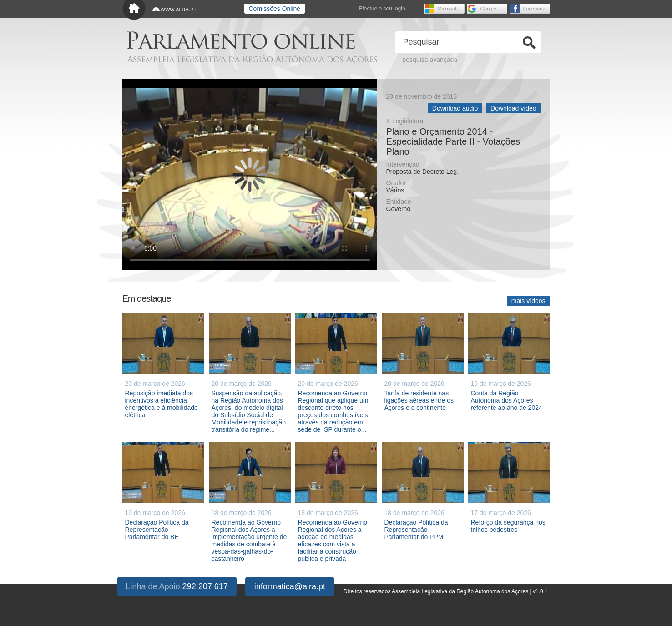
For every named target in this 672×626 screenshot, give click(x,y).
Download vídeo (513, 108)
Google (488, 9)
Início (134, 10)
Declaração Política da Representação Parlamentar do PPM (416, 530)
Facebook (534, 9)
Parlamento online (241, 40)
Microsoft (448, 9)
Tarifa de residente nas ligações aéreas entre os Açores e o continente (419, 400)
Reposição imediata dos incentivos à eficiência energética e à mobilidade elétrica (162, 404)
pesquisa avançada (430, 60)
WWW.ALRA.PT (179, 10)
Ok (529, 43)
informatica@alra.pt (290, 586)
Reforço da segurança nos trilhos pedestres (508, 526)
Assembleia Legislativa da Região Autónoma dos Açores (252, 59)
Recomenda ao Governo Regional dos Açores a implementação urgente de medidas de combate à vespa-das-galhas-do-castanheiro (249, 540)
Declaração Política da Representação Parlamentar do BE (157, 530)
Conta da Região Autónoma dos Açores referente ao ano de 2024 (507, 400)
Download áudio (455, 108)
